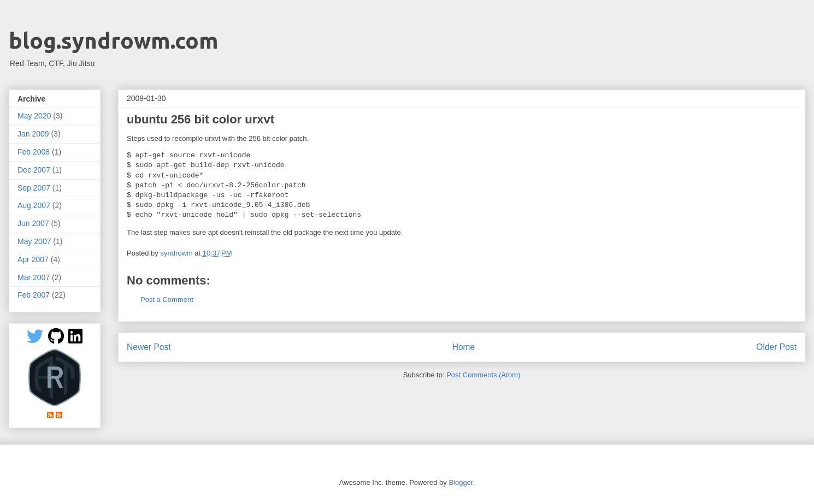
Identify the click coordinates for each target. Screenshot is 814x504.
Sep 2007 (34, 188)
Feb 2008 (34, 152)
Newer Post (149, 347)
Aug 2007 (34, 205)
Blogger (461, 482)
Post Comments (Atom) (483, 375)
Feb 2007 (34, 295)
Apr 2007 (33, 259)
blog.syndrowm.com (114, 41)
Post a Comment (167, 300)
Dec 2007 (34, 170)
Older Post (776, 347)
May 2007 (34, 241)
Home (464, 347)
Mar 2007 (34, 277)
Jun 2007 (33, 223)
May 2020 (34, 116)
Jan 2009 (33, 134)
